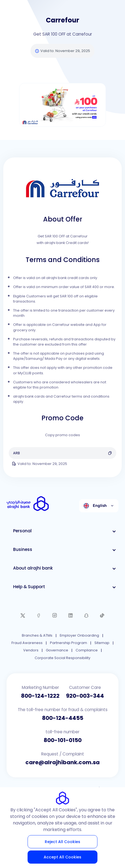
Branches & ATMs (37, 635)
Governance (57, 650)
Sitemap (102, 643)
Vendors (31, 650)
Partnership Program (69, 643)
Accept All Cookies (63, 857)
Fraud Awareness (27, 643)
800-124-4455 (63, 718)
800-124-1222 (40, 696)
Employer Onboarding (79, 635)
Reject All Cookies (63, 842)
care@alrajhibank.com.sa (63, 762)
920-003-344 (85, 696)
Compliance (87, 650)
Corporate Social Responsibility (63, 658)
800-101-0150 (63, 740)
